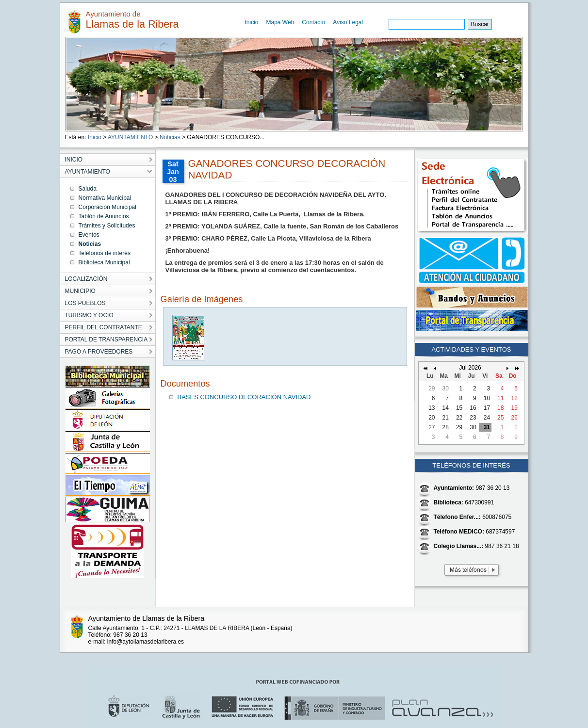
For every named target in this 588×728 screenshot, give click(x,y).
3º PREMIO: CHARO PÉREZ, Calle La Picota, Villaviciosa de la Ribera (268, 238)
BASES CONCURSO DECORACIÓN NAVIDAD (244, 397)
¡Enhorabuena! (188, 251)
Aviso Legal (348, 22)
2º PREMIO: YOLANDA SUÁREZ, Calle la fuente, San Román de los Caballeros (282, 226)
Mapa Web (280, 22)
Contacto (313, 22)
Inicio (252, 22)
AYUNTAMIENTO (130, 137)
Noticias (170, 137)
